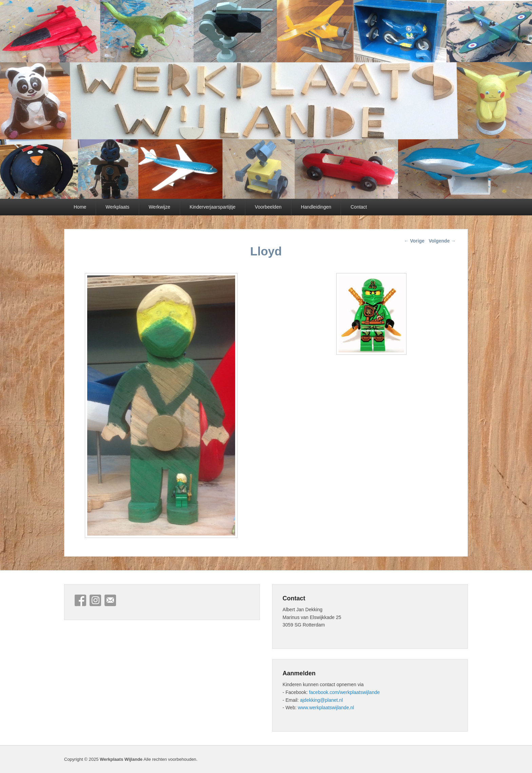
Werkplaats (117, 207)
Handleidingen (316, 207)
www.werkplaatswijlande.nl (326, 708)
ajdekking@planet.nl (321, 700)
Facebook (80, 600)
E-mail (110, 600)
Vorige (414, 241)
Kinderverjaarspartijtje (213, 207)
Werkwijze (159, 207)
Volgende (442, 241)
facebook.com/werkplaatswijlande (345, 692)
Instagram (95, 600)
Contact (359, 207)
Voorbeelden (268, 207)
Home (80, 207)
